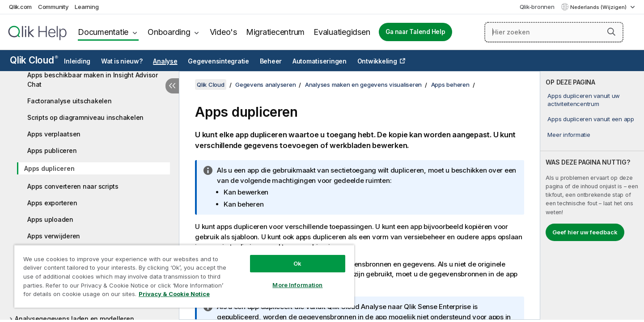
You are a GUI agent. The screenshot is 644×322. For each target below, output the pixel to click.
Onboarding (169, 32)
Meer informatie (569, 135)
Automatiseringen (320, 61)
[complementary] (592, 195)
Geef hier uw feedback (585, 232)
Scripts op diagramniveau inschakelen (85, 117)
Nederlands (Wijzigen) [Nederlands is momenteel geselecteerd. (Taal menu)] (599, 7)
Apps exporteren (52, 203)
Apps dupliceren (49, 168)
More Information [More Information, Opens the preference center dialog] (297, 285)
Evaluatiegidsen (342, 32)
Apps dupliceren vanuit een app (591, 119)
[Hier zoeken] (554, 32)
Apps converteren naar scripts (73, 186)
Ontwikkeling (377, 61)
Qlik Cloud (34, 60)
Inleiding (77, 61)
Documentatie (103, 32)
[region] (184, 276)
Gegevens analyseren (265, 85)
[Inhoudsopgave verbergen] (172, 86)
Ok (297, 263)
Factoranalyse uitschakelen (70, 101)
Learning (87, 7)
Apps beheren (450, 85)
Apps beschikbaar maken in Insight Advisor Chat (93, 80)
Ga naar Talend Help (415, 32)
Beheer (271, 61)
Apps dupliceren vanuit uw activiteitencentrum (584, 100)
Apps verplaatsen (54, 134)
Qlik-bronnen (537, 7)
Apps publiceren (52, 150)
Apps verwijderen (54, 236)
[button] (611, 32)
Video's (223, 32)
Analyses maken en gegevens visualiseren (363, 85)
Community (53, 7)
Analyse (165, 61)
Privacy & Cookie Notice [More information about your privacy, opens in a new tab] (174, 294)
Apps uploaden (50, 219)
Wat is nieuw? (122, 61)
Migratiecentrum (275, 32)
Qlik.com (20, 7)
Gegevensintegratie (218, 61)
